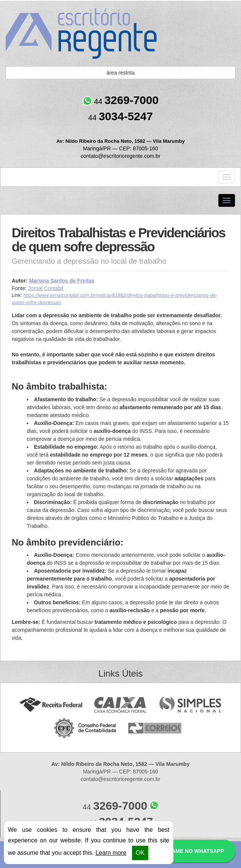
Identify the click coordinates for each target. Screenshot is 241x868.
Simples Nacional (190, 705)
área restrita (120, 73)
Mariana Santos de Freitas (62, 281)
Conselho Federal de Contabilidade (86, 728)
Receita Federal (51, 705)
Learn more (111, 853)
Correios (155, 728)
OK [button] (140, 853)
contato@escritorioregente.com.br (120, 156)
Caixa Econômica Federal (120, 705)
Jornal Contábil (46, 288)
